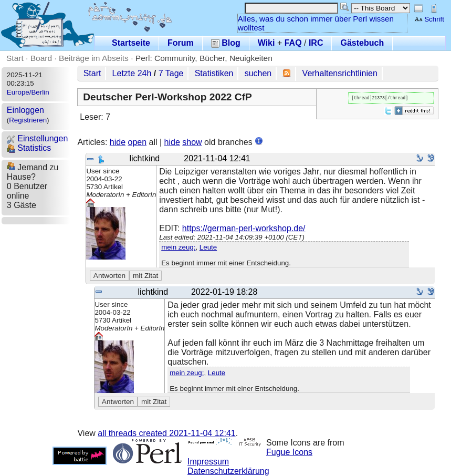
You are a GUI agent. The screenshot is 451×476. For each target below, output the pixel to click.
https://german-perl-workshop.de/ (244, 228)
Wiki (266, 43)
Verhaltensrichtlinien (340, 73)
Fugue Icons (289, 452)
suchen (258, 73)
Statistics (29, 148)
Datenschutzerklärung (228, 471)
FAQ (293, 43)
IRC (316, 43)
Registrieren (28, 120)
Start (15, 58)
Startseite (131, 43)
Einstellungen (38, 138)
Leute (208, 247)
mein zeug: (178, 247)
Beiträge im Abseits (94, 58)
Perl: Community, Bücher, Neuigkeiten (204, 58)
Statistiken (214, 73)
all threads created (166, 433)
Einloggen (25, 110)
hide (118, 142)
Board (41, 58)
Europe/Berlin (28, 92)
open (137, 142)
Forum (181, 43)
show (192, 142)
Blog (226, 43)
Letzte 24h (132, 73)
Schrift (429, 19)
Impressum (208, 462)
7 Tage (171, 73)
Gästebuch (362, 43)
